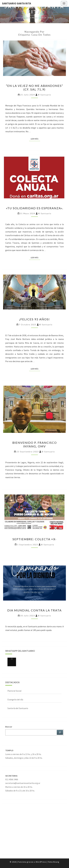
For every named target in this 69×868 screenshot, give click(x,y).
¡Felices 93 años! (34, 319)
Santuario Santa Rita (17, 3)
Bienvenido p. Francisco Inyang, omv (35, 444)
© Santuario (44, 95)
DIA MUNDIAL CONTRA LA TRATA (34, 610)
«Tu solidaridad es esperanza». (35, 208)
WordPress (41, 862)
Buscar (9, 727)
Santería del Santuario (18, 708)
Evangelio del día (15, 699)
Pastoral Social (14, 691)
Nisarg (56, 862)
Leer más (35, 139)
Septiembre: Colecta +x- (34, 539)
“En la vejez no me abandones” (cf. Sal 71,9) (34, 87)
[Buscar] (60, 732)
